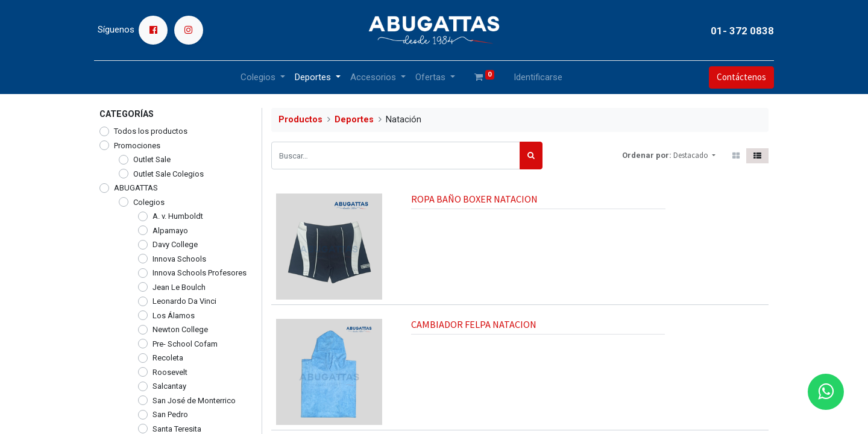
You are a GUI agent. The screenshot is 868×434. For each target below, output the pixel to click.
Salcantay (169, 386)
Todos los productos (151, 131)
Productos (300, 120)
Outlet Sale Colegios (168, 174)
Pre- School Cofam (185, 344)
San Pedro (170, 414)
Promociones (137, 146)
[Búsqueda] (531, 156)
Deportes (354, 120)
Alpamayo (170, 231)
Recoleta (168, 358)
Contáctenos (736, 77)
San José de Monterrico (194, 401)
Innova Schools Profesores (200, 273)
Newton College (180, 329)
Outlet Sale (152, 159)
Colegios (149, 202)
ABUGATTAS (136, 188)
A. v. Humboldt (178, 216)
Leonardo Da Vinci (184, 301)
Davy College (175, 244)
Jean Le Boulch (179, 287)
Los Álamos (174, 316)
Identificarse (538, 77)
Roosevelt (170, 372)
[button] (694, 156)
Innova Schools (179, 259)
